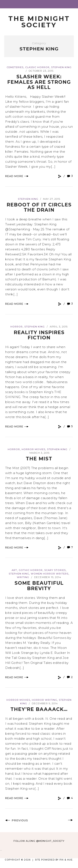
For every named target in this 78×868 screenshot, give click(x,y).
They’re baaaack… (39, 709)
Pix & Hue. (66, 860)
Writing (23, 577)
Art (14, 570)
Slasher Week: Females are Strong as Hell (39, 82)
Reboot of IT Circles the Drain (39, 207)
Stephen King (61, 67)
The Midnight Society (39, 22)
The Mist (39, 459)
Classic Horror (37, 67)
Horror (17, 327)
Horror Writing (45, 700)
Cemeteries (15, 67)
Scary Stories (55, 570)
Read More (17, 176)
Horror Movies (33, 449)
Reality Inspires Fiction (39, 335)
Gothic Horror (31, 570)
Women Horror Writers (50, 574)
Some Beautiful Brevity (39, 586)
